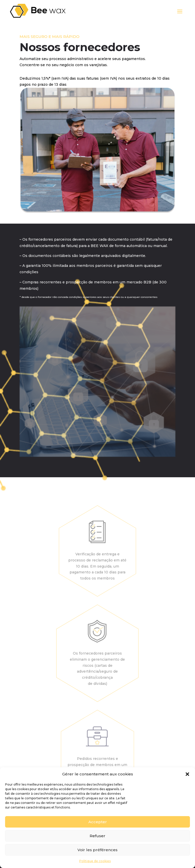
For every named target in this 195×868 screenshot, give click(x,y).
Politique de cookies (95, 861)
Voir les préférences (97, 850)
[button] (187, 774)
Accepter (98, 822)
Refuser (97, 836)
